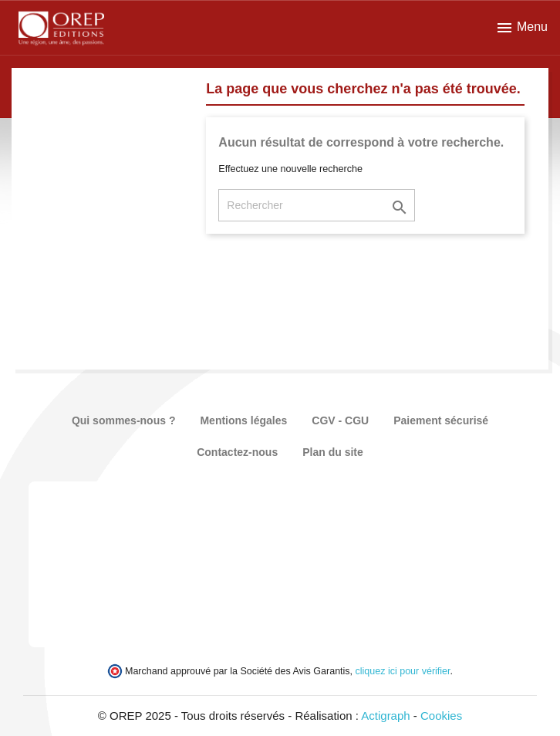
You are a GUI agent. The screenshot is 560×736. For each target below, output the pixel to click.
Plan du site (333, 452)
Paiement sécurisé (441, 420)
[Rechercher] (317, 205)
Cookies (441, 716)
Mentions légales (243, 420)
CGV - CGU (340, 420)
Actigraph (385, 716)
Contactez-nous (237, 452)
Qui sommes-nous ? (124, 420)
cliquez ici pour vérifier (403, 671)
